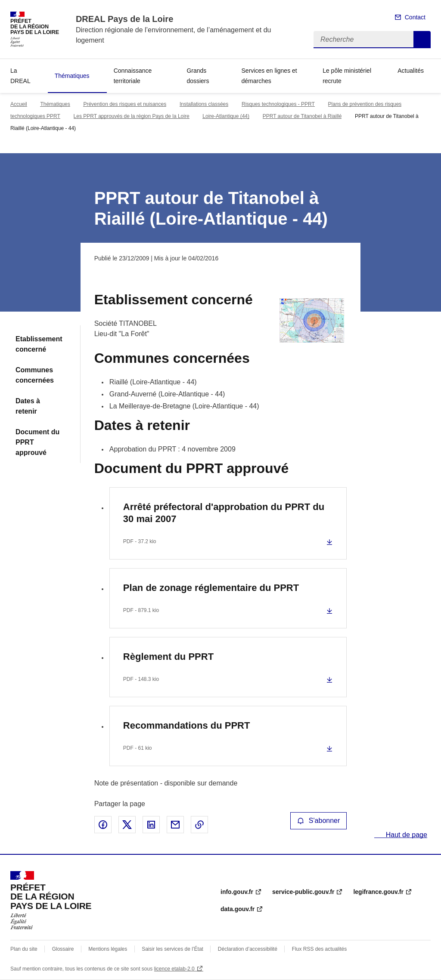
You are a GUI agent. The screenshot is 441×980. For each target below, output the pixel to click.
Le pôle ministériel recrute (347, 76)
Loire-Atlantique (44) (226, 116)
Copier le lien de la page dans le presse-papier (199, 825)
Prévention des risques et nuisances (125, 104)
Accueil (19, 104)
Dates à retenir (28, 406)
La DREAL (20, 76)
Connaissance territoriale (133, 76)
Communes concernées (35, 375)
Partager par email (175, 825)
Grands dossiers (198, 76)
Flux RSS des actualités (319, 949)
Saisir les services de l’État (172, 949)
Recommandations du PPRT (187, 725)
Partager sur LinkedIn (151, 825)
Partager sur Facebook (103, 825)
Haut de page (405, 835)
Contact (415, 17)
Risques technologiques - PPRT (278, 104)
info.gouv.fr (237, 892)
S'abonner (319, 821)
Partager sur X (127, 825)
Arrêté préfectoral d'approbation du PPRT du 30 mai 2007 (224, 513)
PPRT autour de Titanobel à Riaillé (302, 116)
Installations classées (204, 104)
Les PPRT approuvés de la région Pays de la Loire (132, 116)
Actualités (411, 71)
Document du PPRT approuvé (37, 442)
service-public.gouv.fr (303, 892)
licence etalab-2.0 (174, 969)
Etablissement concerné (39, 344)
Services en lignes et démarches (269, 76)
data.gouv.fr (238, 909)
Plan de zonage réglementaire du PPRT (211, 588)
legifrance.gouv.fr (378, 892)
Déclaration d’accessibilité (248, 949)
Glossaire (63, 949)
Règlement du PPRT (168, 657)
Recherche (422, 40)
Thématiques (72, 76)
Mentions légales (108, 949)
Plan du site (24, 949)
